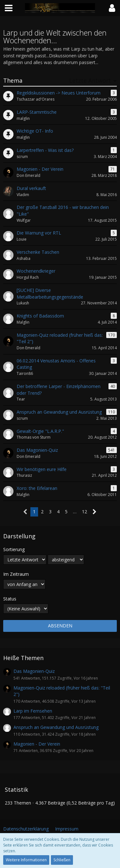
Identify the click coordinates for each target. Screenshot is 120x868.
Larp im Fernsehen (33, 711)
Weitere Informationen (26, 860)
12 (84, 512)
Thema (13, 81)
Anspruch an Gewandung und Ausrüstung (56, 727)
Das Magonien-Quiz (34, 671)
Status (10, 599)
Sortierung (14, 549)
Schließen (62, 860)
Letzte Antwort (90, 81)
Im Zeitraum (16, 574)
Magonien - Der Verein (37, 744)
